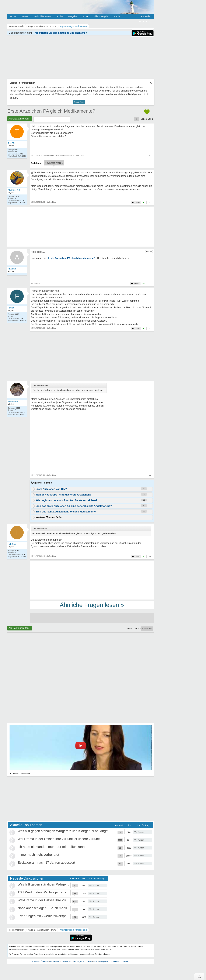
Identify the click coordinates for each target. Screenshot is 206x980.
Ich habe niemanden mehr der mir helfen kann (51, 847)
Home (13, 16)
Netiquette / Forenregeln (110, 961)
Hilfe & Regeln (101, 16)
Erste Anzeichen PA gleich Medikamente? (51, 111)
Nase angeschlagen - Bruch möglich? (45, 908)
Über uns (45, 961)
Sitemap (125, 961)
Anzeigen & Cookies (83, 961)
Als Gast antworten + (20, 119)
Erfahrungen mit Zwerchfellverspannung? (48, 916)
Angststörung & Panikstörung (73, 930)
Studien (117, 16)
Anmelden (146, 16)
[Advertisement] (92, 580)
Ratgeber (73, 16)
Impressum (55, 961)
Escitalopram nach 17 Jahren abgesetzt (46, 863)
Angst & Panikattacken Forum (42, 930)
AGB (95, 961)
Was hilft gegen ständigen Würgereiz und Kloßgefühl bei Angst (63, 831)
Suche (60, 16)
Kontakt (36, 961)
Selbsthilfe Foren (42, 16)
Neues (25, 16)
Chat (85, 16)
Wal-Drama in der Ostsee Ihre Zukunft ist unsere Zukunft (59, 839)
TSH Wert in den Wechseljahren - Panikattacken (53, 892)
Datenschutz (67, 961)
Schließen (79, 102)
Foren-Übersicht (17, 930)
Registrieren (145, 22)
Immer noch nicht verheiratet (38, 855)
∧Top (199, 977)
